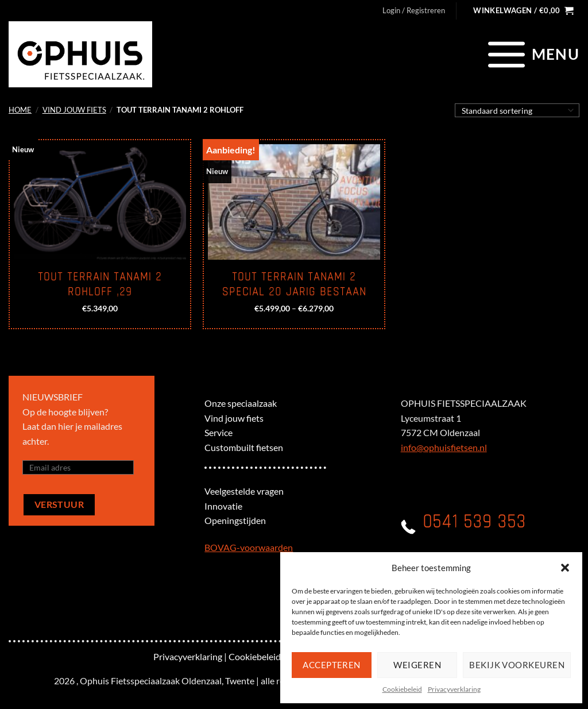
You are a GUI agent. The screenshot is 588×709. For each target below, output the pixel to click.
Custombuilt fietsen (244, 447)
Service (218, 432)
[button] (565, 568)
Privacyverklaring (454, 689)
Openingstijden (235, 520)
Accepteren (332, 665)
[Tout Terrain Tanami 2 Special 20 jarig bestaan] (294, 202)
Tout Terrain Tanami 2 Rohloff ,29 (100, 284)
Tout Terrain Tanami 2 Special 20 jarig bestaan (294, 284)
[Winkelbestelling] (517, 110)
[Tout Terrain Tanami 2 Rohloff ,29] (100, 202)
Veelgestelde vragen (244, 491)
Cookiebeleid (402, 689)
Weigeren (417, 665)
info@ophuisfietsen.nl (444, 447)
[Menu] (532, 54)
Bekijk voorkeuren (517, 665)
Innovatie (223, 506)
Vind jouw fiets (74, 110)
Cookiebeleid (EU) (264, 656)
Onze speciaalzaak (241, 403)
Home (20, 110)
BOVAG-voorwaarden (249, 547)
